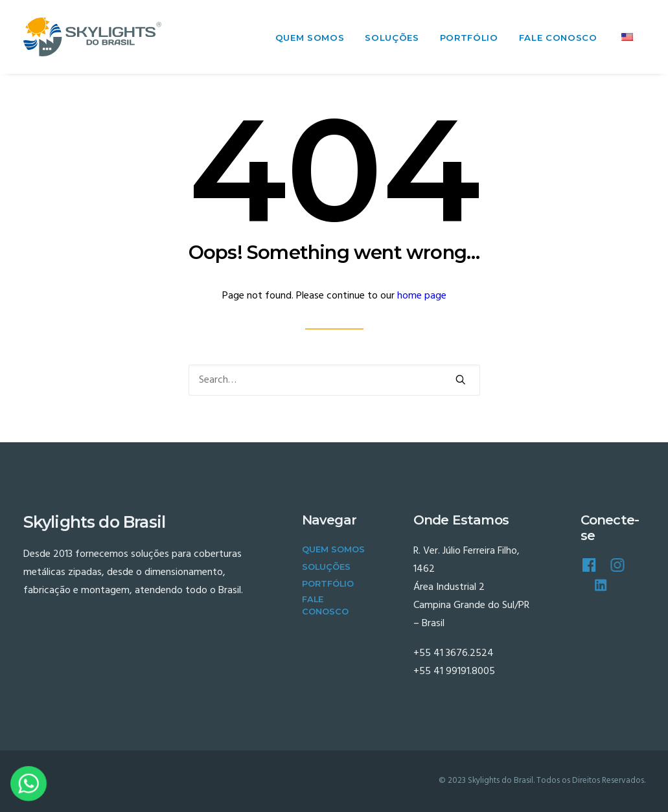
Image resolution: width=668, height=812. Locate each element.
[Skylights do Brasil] (93, 37)
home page (422, 296)
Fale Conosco (558, 38)
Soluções (392, 38)
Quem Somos (310, 38)
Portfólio (469, 38)
